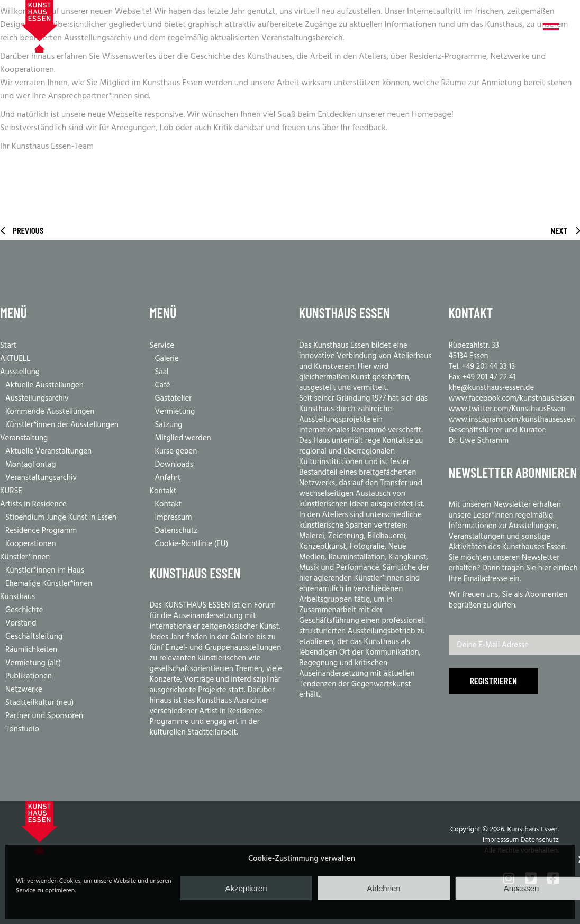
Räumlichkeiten (31, 650)
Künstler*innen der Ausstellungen (62, 425)
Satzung (169, 425)
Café (163, 385)
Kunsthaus (17, 597)
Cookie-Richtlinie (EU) (192, 544)
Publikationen (29, 676)
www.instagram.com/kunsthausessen (512, 420)
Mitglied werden (183, 438)
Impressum (174, 518)
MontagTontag (30, 465)
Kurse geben (176, 451)
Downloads (174, 465)
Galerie (167, 359)
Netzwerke (24, 690)
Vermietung (175, 412)
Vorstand (21, 623)
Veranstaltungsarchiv (41, 478)
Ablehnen (383, 888)
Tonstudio (22, 729)
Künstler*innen (25, 557)
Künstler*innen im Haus (45, 570)
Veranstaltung (24, 438)
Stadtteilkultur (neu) (39, 703)
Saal (162, 372)
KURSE (11, 491)
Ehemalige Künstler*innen (49, 584)
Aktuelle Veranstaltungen (48, 451)
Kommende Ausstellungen (50, 412)
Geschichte (24, 610)
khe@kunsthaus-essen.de (492, 388)
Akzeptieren (246, 888)
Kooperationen (31, 544)
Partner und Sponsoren (44, 716)
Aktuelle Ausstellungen (44, 385)
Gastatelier (174, 398)
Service (162, 346)
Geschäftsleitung (34, 637)
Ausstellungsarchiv (37, 398)
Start (8, 346)
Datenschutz (176, 531)
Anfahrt (168, 478)
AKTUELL (15, 359)
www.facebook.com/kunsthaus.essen (512, 398)
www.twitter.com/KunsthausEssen (507, 409)
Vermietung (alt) (33, 663)
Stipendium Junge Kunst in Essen (61, 518)
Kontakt (163, 491)
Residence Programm (41, 531)
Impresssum (501, 840)
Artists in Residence (33, 504)
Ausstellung (20, 372)
